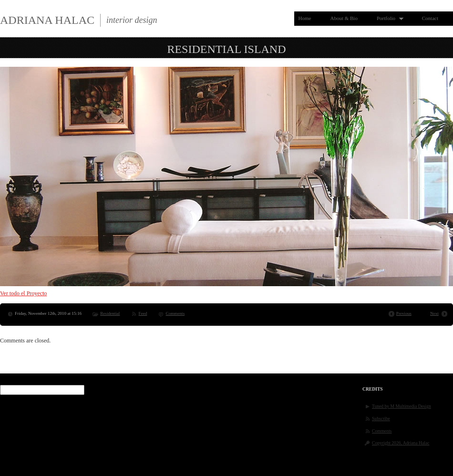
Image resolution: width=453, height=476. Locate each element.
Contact (430, 18)
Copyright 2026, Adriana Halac (401, 443)
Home (305, 18)
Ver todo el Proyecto (23, 293)
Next (434, 313)
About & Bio (344, 18)
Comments (175, 313)
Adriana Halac (47, 20)
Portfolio (388, 18)
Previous (404, 313)
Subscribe (381, 419)
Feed (143, 313)
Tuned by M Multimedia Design (402, 406)
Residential (110, 313)
